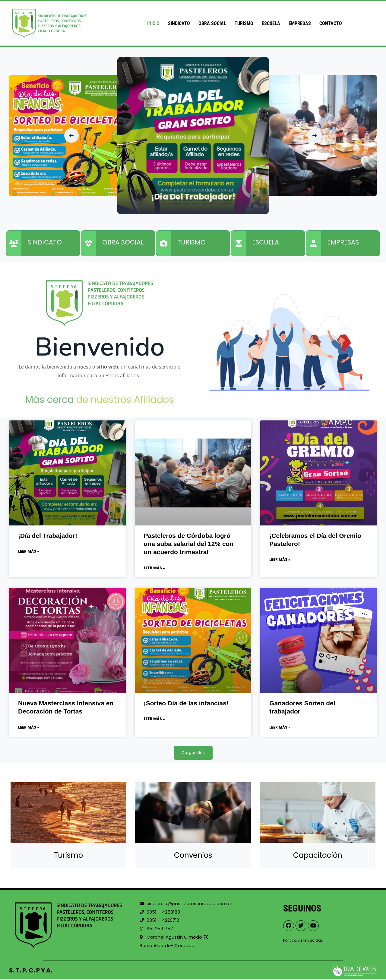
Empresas (300, 23)
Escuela (271, 23)
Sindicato (179, 23)
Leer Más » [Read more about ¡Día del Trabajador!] (29, 552)
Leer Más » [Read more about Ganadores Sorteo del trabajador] (280, 728)
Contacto (331, 23)
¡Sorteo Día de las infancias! (186, 703)
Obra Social (212, 23)
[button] (71, 136)
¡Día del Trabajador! (193, 196)
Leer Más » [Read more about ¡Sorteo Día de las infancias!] (154, 719)
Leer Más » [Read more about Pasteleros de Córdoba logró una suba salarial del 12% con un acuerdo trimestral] (154, 568)
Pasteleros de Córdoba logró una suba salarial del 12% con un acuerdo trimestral (189, 544)
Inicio (153, 23)
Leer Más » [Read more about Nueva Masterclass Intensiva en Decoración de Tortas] (29, 728)
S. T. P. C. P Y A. (31, 971)
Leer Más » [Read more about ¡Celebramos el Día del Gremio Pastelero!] (280, 560)
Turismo (244, 23)
